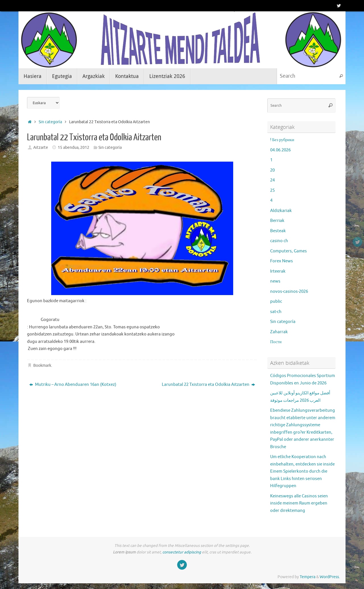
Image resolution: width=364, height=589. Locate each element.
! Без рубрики (282, 140)
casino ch (279, 241)
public (276, 301)
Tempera (308, 577)
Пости (276, 342)
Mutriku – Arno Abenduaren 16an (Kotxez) (73, 385)
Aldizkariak (281, 211)
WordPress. (330, 577)
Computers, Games (288, 251)
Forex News (282, 261)
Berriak (277, 221)
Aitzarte (41, 148)
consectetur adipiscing (182, 552)
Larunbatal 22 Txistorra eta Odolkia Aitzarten (208, 385)
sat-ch (276, 312)
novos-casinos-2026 (289, 292)
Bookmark (42, 365)
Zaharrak (279, 332)
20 (272, 170)
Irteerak (278, 271)
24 (272, 180)
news (275, 281)
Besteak (278, 231)
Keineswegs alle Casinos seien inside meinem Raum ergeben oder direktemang (299, 503)
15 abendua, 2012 (74, 148)
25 (272, 191)
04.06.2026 (280, 150)
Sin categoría (50, 122)
